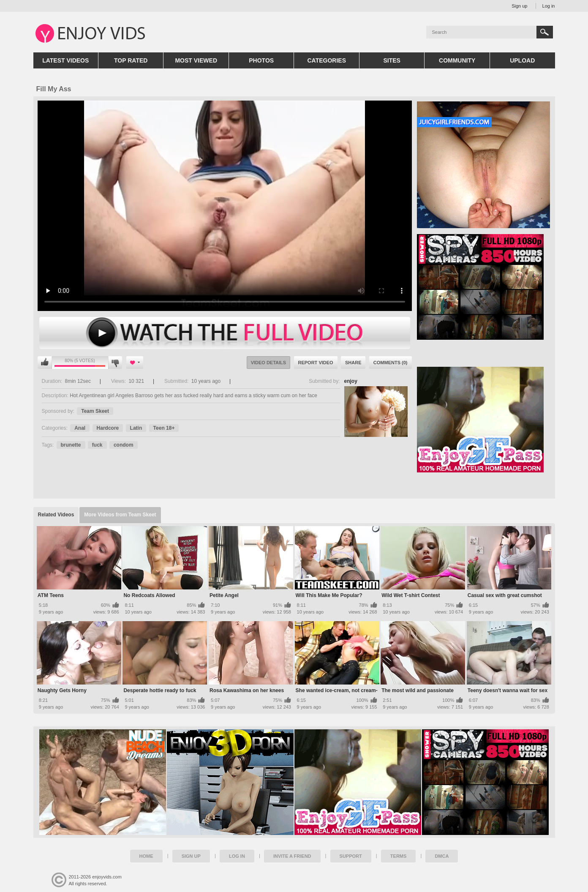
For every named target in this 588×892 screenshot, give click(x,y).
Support (351, 856)
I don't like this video (115, 363)
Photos (261, 60)
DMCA (442, 856)
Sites (392, 60)
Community (457, 60)
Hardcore (108, 428)
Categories (327, 60)
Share (353, 363)
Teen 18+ (164, 428)
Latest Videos (65, 60)
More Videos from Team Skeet (120, 515)
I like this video (45, 363)
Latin (136, 428)
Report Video (316, 363)
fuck (97, 445)
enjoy (351, 381)
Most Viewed (196, 60)
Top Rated (131, 60)
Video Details (269, 363)
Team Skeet (95, 411)
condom (124, 445)
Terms (399, 856)
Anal (80, 428)
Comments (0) (391, 363)
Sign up (519, 6)
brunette (71, 445)
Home (146, 856)
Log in (549, 6)
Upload (522, 60)
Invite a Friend (292, 856)
